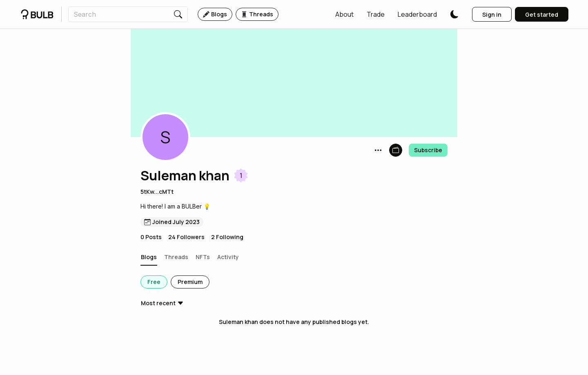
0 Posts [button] (151, 237)
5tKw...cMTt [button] (157, 192)
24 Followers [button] (186, 237)
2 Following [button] (227, 237)
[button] (344, 14)
